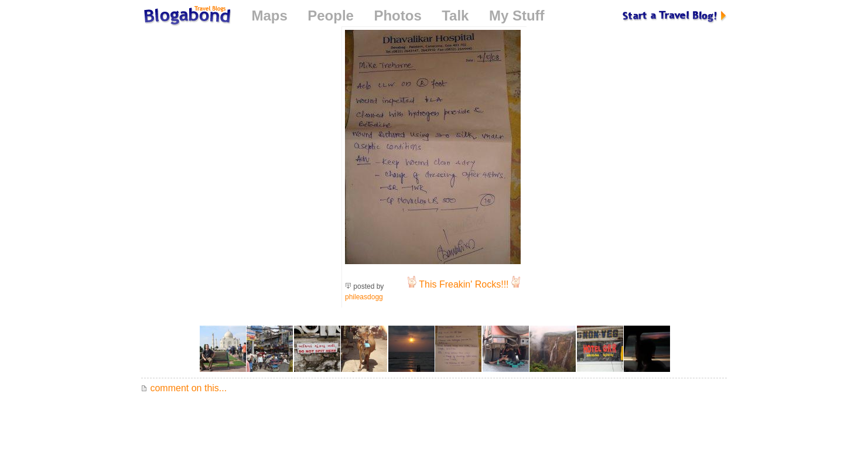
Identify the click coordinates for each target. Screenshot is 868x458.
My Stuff (517, 16)
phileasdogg (364, 297)
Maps (269, 16)
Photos (397, 16)
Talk (455, 16)
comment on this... (184, 388)
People (331, 16)
